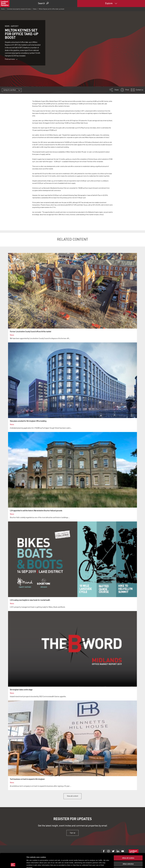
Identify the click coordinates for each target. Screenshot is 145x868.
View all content (73, 796)
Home (3, 9)
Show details (106, 864)
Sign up (72, 833)
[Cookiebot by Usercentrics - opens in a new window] (13, 864)
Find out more (11, 59)
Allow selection (128, 849)
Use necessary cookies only (128, 855)
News (35, 9)
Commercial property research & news (19, 9)
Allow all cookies (128, 843)
